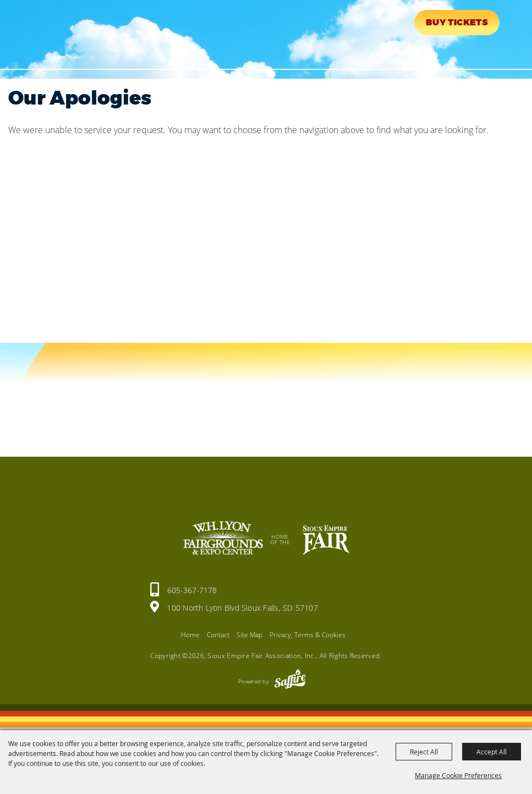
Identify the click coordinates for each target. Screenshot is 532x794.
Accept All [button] (492, 752)
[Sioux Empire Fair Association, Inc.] (42, 32)
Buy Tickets (457, 23)
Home (190, 635)
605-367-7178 (192, 590)
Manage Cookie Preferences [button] (458, 775)
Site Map (249, 635)
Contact (218, 635)
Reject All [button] (424, 752)
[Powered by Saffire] (290, 681)
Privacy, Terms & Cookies (308, 635)
